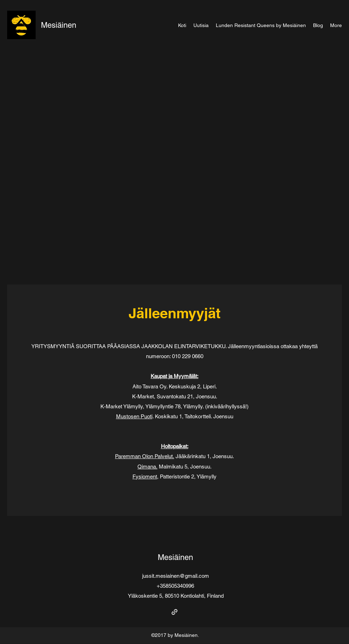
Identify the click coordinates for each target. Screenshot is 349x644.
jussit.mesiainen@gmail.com (176, 576)
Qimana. (147, 467)
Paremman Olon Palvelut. (145, 456)
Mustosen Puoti (134, 416)
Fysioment (145, 477)
